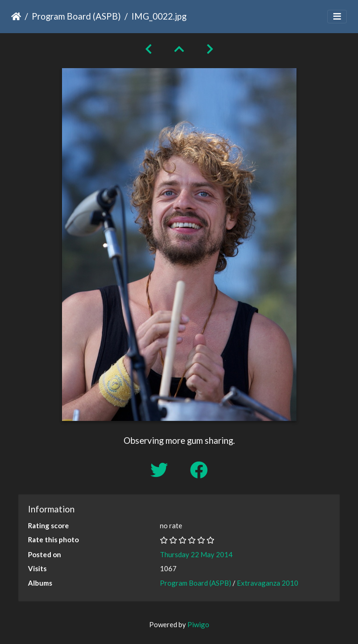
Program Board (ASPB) (76, 16)
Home (16, 16)
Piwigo (198, 624)
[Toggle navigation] (337, 17)
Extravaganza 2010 (268, 583)
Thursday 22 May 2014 (196, 554)
